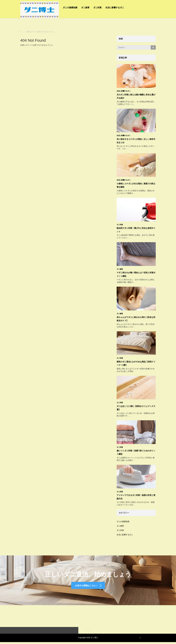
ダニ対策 (97, 8)
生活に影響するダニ (115, 8)
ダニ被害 (85, 8)
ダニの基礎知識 (70, 8)
